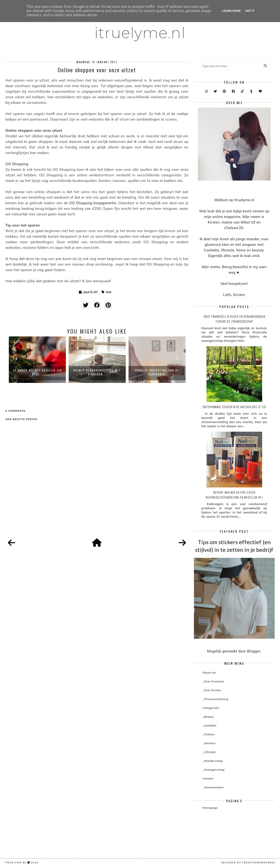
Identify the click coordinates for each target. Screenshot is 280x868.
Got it (250, 11)
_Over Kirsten (212, 690)
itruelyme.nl (140, 33)
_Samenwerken (213, 787)
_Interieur (209, 743)
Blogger (254, 651)
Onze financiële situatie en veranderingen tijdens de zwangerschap (234, 319)
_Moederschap (213, 761)
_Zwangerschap (214, 770)
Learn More (232, 11)
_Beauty (208, 717)
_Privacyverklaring (215, 699)
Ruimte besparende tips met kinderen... (97, 372)
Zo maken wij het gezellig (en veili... (37, 372)
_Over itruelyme (213, 681)
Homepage (210, 808)
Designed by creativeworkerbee (248, 862)
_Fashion (209, 734)
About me (209, 672)
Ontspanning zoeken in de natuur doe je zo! (234, 407)
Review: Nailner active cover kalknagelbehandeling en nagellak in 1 (234, 495)
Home (109, 292)
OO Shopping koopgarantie (93, 203)
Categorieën (211, 708)
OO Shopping (17, 164)
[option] (37, 360)
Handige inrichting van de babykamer (157, 372)
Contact (208, 778)
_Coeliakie (209, 725)
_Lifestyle (209, 752)
